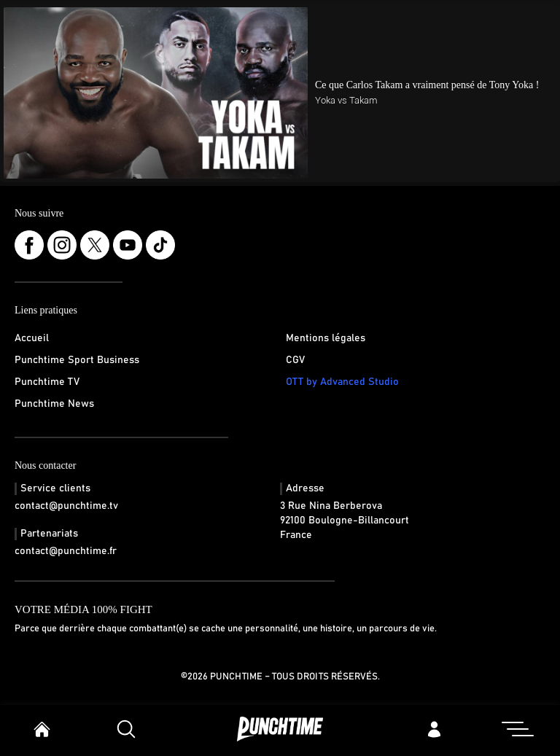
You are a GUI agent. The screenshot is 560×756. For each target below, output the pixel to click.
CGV (295, 360)
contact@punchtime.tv (66, 506)
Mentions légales (326, 338)
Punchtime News (54, 404)
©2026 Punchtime (222, 677)
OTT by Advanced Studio (342, 382)
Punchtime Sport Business (77, 360)
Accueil (32, 338)
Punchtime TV (47, 382)
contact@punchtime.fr (66, 551)
